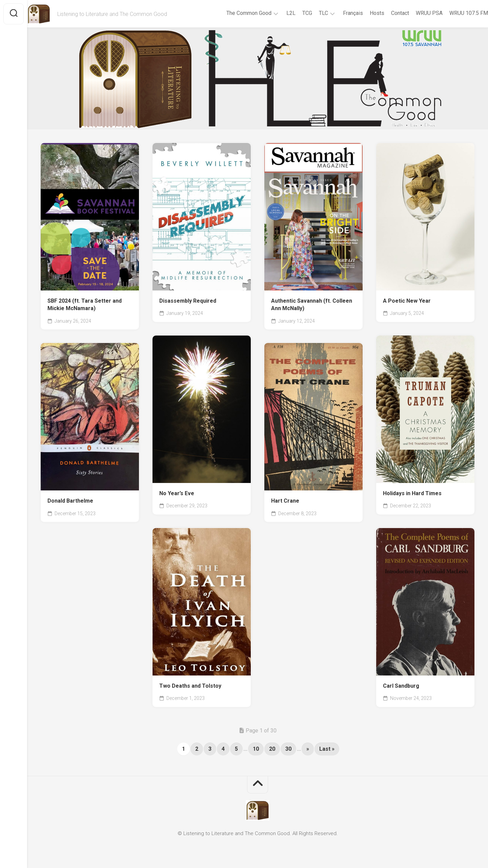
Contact (387, 13)
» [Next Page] (308, 749)
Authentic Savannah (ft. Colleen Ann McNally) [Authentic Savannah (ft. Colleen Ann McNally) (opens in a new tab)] (312, 305)
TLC (310, 13)
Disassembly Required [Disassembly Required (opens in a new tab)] (188, 301)
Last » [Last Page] (327, 749)
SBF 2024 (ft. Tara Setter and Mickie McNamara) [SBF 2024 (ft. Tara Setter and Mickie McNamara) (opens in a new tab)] (85, 305)
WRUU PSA (416, 13)
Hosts (363, 13)
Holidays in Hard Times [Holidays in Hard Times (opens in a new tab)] (412, 493)
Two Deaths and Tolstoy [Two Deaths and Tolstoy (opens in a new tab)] (190, 686)
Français (339, 13)
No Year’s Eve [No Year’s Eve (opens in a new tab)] (177, 493)
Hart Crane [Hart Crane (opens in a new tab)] (285, 501)
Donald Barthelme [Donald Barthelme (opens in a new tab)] (70, 501)
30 (288, 749)
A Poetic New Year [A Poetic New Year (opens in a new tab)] (407, 301)
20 (272, 749)
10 (256, 749)
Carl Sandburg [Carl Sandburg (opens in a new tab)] (401, 686)
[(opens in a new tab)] (90, 217)
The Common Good (235, 13)
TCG (294, 13)
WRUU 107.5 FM (455, 13)
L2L (277, 13)
